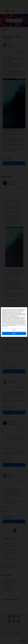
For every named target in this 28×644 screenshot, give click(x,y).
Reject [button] (14, 330)
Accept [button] (14, 333)
